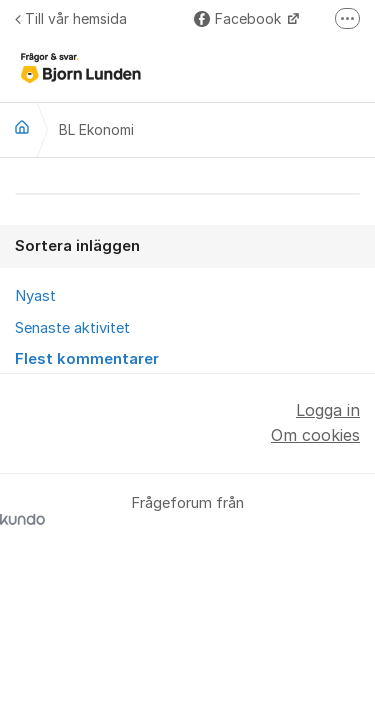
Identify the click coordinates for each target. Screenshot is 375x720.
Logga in (328, 410)
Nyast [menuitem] (35, 296)
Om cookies (315, 435)
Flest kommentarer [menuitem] (87, 359)
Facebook (239, 18)
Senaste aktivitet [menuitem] (72, 328)
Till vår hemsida (71, 18)
